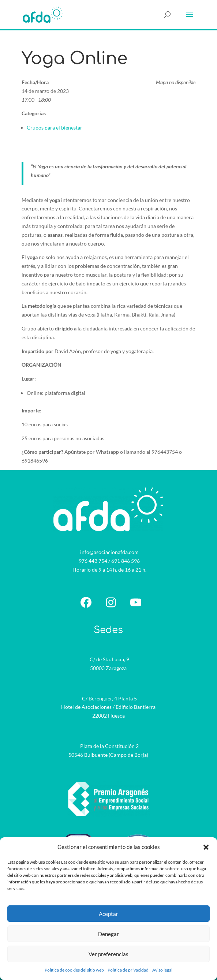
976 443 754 (93, 561)
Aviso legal (162, 970)
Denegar (108, 934)
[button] (206, 847)
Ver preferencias (108, 954)
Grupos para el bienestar (55, 128)
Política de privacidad (128, 970)
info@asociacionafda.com (109, 552)
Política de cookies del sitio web (74, 970)
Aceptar (108, 914)
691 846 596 (126, 561)
